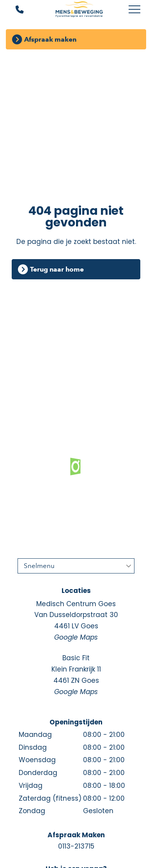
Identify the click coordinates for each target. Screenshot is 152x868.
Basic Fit (76, 675)
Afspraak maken (50, 39)
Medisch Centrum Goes (76, 621)
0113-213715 (76, 846)
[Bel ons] (15, 10)
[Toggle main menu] (134, 10)
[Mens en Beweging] (79, 10)
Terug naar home (57, 269)
